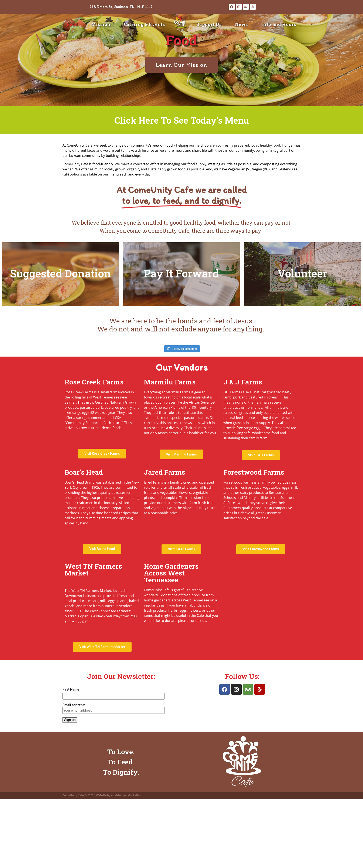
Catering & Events (145, 24)
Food (72, 24)
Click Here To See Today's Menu (182, 120)
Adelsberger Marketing (126, 795)
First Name (71, 689)
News (242, 24)
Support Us (209, 24)
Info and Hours (279, 24)
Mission (101, 24)
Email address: (113, 708)
